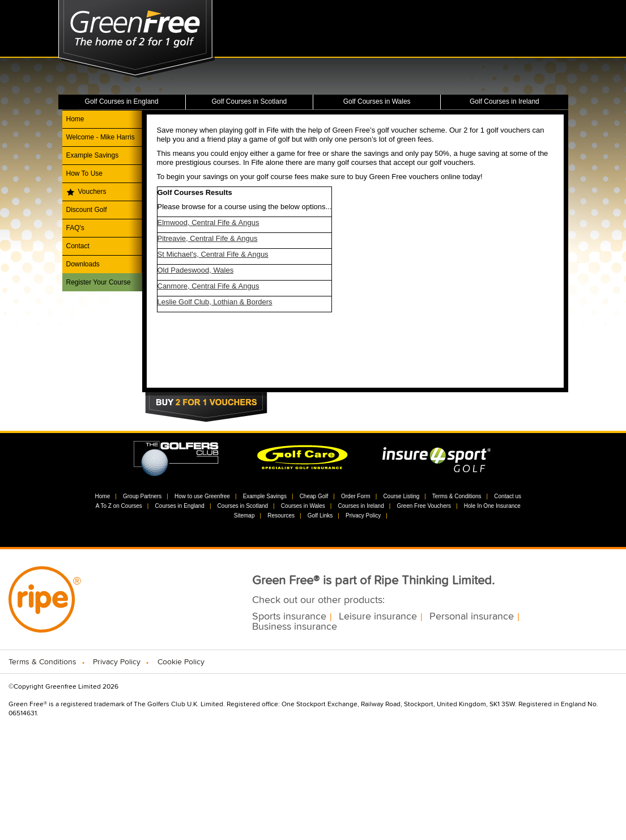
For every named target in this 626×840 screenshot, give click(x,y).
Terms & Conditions (457, 496)
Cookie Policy (181, 662)
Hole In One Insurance (492, 506)
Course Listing (401, 496)
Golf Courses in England (122, 101)
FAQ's (75, 228)
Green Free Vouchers (424, 506)
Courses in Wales (303, 506)
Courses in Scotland (243, 506)
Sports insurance (289, 617)
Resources (281, 516)
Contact (78, 246)
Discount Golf (87, 210)
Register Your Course (99, 282)
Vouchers (92, 192)
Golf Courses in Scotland (250, 101)
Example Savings (93, 155)
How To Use (84, 173)
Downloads (83, 264)
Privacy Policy (363, 516)
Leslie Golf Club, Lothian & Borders (215, 302)
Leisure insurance (378, 617)
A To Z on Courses (119, 506)
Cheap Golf (314, 496)
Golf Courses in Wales (377, 101)
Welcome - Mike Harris (101, 137)
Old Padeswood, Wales (196, 270)
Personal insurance (472, 617)
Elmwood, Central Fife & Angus (208, 222)
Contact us (508, 496)
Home (75, 119)
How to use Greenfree (202, 496)
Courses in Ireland (361, 506)
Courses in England (180, 506)
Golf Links (320, 516)
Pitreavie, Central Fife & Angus (208, 238)
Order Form (356, 496)
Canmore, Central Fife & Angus (208, 286)
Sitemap (244, 516)
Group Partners (142, 496)
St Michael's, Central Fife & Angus (213, 254)
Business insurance (295, 627)
